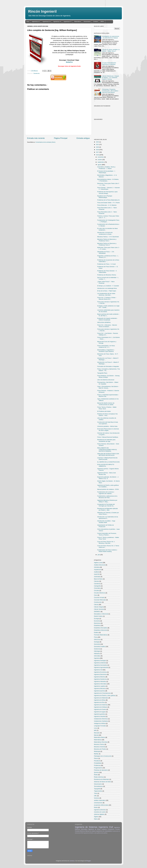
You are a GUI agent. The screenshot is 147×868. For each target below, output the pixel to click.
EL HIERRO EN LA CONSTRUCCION (108, 462)
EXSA (82, 833)
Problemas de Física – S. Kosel (106, 264)
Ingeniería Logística (100, 686)
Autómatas (97, 577)
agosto (100, 165)
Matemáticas (78, 22)
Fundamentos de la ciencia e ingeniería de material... (106, 493)
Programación (98, 768)
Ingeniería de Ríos (99, 702)
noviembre (101, 157)
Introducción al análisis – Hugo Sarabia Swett (106, 522)
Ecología (97, 619)
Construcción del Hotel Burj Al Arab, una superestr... (108, 423)
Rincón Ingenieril (42, 11)
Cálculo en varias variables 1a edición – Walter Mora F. (111, 50)
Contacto (95, 22)
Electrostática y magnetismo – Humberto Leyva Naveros (106, 351)
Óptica (96, 819)
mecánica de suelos (100, 812)
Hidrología (97, 651)
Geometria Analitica (100, 646)
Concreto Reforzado (100, 600)
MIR (95, 730)
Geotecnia (36, 73)
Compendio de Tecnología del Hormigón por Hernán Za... (106, 505)
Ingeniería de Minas (100, 700)
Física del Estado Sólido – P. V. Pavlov (108, 203)
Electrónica (97, 623)
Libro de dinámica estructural (106, 380)
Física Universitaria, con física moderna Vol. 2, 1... (106, 346)
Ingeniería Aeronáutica (101, 665)
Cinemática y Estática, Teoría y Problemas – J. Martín (106, 168)
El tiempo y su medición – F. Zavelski (108, 286)
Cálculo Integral (99, 607)
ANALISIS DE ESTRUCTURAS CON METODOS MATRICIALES (108, 454)
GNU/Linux (97, 639)
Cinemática (97, 588)
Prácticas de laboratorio (101, 770)
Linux (96, 728)
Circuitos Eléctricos (100, 593)
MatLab (96, 735)
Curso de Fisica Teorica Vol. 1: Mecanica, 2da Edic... (106, 542)
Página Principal (61, 138)
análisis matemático (100, 800)
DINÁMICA (97, 612)
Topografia (97, 789)
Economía (97, 621)
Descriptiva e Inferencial (101, 614)
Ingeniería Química (100, 691)
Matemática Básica (100, 737)
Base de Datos (98, 579)
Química (96, 772)
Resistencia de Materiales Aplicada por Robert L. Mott (107, 509)
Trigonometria (98, 791)
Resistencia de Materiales (102, 779)
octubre (100, 160)
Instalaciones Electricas (101, 719)
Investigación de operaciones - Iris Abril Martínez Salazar (111, 37)
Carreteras (97, 584)
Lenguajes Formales (100, 726)
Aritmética (97, 567)
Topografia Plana (102, 373)
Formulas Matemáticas (101, 635)
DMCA (102, 22)
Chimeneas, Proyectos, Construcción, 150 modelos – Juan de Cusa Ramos (111, 91)
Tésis (96, 793)
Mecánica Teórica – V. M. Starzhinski (108, 237)
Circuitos (97, 590)
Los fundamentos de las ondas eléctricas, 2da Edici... (106, 294)
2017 (98, 152)
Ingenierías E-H (47, 22)
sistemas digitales (99, 814)
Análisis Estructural (100, 565)
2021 (98, 144)
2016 (98, 155)
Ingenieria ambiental (100, 663)
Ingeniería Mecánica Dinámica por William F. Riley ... (107, 501)
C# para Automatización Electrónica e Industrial (109, 64)
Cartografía (97, 586)
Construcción (98, 602)
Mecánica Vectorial (100, 747)
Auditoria (97, 572)
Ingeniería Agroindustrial (101, 667)
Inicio (28, 22)
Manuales (97, 733)
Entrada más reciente (36, 138)
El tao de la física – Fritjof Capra (107, 291)
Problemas (97, 765)
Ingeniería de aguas (100, 712)
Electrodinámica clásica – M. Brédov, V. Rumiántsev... (108, 180)
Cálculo (96, 605)
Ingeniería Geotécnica (100, 679)
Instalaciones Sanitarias (101, 721)
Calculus (97, 581)
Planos (96, 758)
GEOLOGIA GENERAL (104, 322)
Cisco (96, 595)
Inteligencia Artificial (100, 723)
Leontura (72, 861)
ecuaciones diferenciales (101, 805)
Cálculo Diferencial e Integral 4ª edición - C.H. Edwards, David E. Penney (110, 78)
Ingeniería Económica (100, 672)
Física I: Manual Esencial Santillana (108, 437)
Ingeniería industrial (100, 716)
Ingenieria (97, 658)
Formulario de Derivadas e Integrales (108, 366)
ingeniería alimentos (100, 810)
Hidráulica (97, 654)
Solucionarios (87, 22)
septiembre (101, 162)
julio (99, 555)
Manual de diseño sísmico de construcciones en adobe (106, 404)
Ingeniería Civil (98, 670)
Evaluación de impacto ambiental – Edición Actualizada (107, 319)
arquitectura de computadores (104, 831)
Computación (111, 829)
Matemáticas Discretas (101, 742)
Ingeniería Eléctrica (100, 677)
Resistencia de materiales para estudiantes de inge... (106, 440)
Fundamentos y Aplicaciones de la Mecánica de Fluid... (107, 497)
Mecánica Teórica (99, 744)
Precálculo (97, 761)
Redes (96, 775)
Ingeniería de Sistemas (101, 705)
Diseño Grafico (98, 616)
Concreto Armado (99, 598)
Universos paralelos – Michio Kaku (107, 426)
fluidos (96, 807)
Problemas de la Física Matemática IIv (108, 200)
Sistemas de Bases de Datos (102, 782)
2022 (98, 142)
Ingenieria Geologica (100, 661)
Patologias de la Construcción (103, 756)
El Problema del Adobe (104, 411)
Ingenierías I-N (57, 22)
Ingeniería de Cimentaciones (102, 693)
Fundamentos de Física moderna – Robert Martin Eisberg (107, 551)
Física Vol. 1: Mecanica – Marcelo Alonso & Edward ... (107, 326)
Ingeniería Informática (100, 684)
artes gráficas (104, 833)
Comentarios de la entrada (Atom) (45, 142)
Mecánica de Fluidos (100, 749)
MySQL (96, 754)
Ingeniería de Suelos (100, 709)
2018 (98, 150)
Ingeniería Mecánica (100, 688)
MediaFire (69, 62)
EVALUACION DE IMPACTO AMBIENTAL (106, 465)
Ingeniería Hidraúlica (100, 681)
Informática (97, 656)
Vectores (97, 798)
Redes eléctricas (99, 777)
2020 (98, 147)
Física (96, 637)
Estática (96, 632)
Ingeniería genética (100, 714)
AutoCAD (97, 574)
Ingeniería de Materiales (101, 698)
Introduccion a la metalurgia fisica (107, 288)
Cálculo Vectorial (99, 609)
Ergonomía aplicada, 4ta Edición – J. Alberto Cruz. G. (108, 478)
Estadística (97, 625)
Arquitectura (98, 570)
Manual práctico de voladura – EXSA (108, 489)
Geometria (97, 644)
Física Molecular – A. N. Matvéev (107, 205)
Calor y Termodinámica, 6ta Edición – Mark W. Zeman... (108, 387)
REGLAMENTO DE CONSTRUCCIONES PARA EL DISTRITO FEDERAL (107, 449)
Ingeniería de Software (101, 707)
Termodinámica (99, 786)
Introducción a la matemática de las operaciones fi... (108, 518)
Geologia (97, 642)
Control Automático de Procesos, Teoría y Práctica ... (107, 534)
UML (95, 796)
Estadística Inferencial (100, 630)
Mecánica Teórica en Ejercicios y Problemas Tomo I (107, 240)
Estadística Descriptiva (101, 628)
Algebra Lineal (98, 563)
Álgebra (96, 817)
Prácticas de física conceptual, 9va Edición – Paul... (107, 415)
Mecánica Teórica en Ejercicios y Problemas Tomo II (107, 244)
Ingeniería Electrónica (100, 674)
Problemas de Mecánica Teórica (107, 275)
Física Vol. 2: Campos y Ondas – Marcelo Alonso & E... (107, 298)
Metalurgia (97, 751)
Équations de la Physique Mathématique (105, 197)
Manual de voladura (91, 831)
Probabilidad (98, 763)
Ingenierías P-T (68, 22)
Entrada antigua (83, 138)
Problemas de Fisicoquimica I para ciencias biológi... (107, 192)
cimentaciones (98, 803)
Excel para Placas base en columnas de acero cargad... (108, 430)
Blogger (88, 861)
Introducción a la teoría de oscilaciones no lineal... (105, 233)
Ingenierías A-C (36, 22)
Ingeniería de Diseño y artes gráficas (105, 695)
